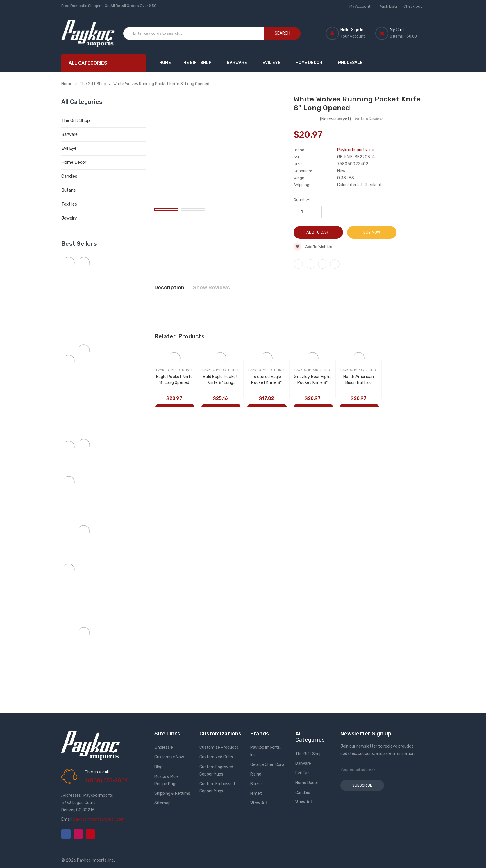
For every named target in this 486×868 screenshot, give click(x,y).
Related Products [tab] (179, 336)
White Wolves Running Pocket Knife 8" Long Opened (161, 84)
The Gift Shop (199, 63)
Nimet (256, 793)
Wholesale (350, 63)
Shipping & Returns (172, 793)
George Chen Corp (267, 765)
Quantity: (302, 200)
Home (165, 63)
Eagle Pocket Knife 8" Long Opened (175, 380)
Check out (413, 6)
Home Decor (312, 63)
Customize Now (169, 757)
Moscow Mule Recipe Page (167, 780)
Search (282, 33)
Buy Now (372, 232)
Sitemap (162, 803)
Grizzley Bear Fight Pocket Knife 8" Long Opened (313, 380)
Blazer (256, 784)
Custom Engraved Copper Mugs (216, 771)
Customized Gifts (216, 757)
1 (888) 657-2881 (106, 780)
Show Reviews (211, 288)
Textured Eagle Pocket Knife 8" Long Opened (267, 380)
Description (169, 288)
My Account (362, 6)
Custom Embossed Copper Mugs (217, 787)
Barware (240, 63)
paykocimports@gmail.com (99, 819)
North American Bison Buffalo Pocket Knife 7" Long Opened (359, 380)
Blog (158, 767)
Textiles (69, 204)
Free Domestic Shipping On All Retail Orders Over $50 (109, 6)
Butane (69, 190)
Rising (256, 774)
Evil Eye (274, 63)
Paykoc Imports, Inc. (266, 751)
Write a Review (369, 119)
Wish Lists (389, 6)
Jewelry (69, 218)
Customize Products (219, 747)
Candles (69, 176)
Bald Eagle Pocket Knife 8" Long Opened (221, 380)
